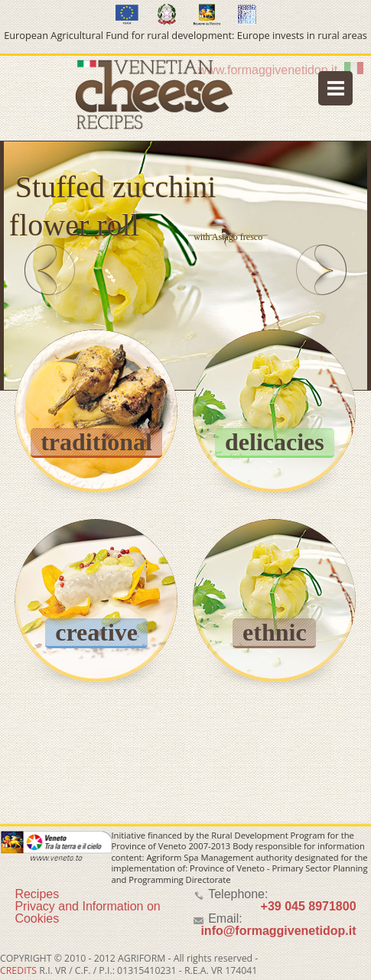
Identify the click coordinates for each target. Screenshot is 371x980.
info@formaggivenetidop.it (278, 931)
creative (96, 632)
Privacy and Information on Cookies (87, 912)
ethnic (275, 632)
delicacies (275, 442)
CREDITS (18, 970)
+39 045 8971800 (309, 906)
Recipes (37, 894)
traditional (96, 442)
